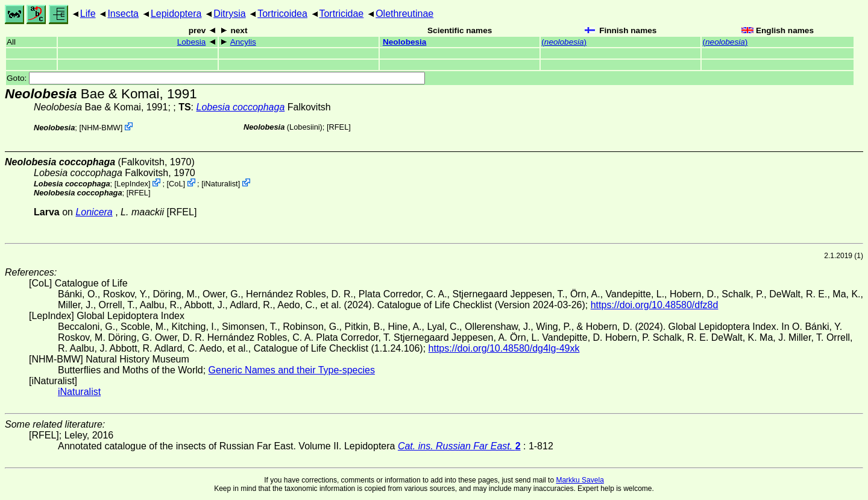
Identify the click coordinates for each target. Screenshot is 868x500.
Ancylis (243, 42)
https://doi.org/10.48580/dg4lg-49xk (504, 348)
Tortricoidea (282, 14)
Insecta (123, 14)
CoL (176, 184)
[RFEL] (339, 127)
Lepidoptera (176, 14)
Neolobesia (405, 42)
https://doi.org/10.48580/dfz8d (655, 305)
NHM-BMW (101, 128)
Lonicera (94, 212)
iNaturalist (221, 184)
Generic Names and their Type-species (292, 370)
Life (88, 14)
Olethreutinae (404, 14)
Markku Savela (580, 480)
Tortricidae (341, 14)
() (564, 42)
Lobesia (192, 42)
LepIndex (132, 184)
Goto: (216, 78)
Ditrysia (229, 14)
